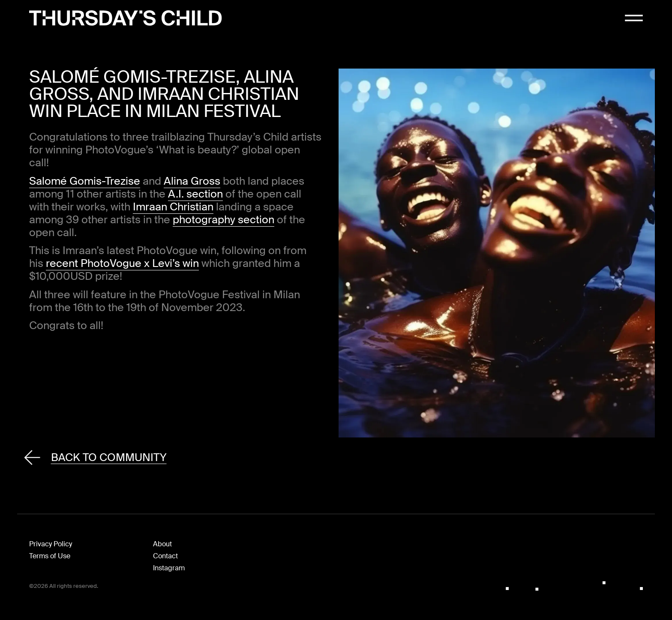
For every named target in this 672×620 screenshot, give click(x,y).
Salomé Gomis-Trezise (85, 181)
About (162, 544)
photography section (223, 220)
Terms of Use (50, 556)
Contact (165, 556)
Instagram (169, 568)
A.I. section (195, 194)
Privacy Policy (51, 544)
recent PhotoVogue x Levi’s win (122, 263)
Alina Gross (192, 181)
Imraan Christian (173, 207)
